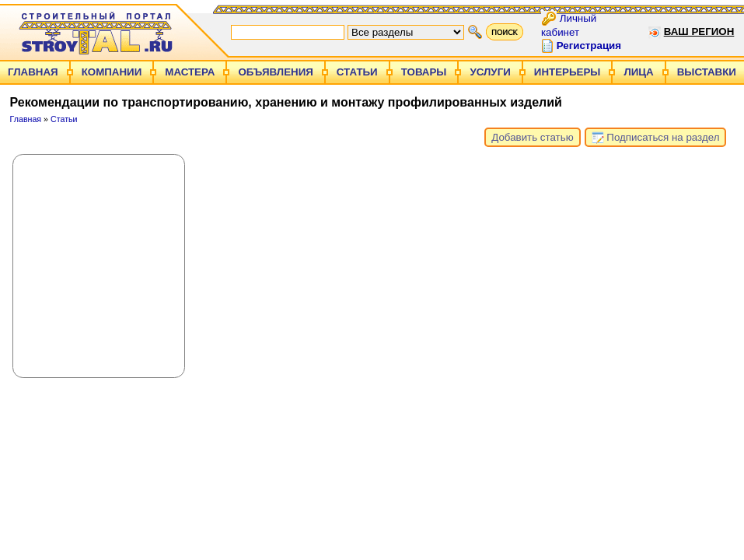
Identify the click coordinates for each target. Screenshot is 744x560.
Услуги (490, 72)
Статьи (357, 72)
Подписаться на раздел (656, 138)
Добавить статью (532, 137)
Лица (638, 72)
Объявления (275, 72)
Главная (33, 72)
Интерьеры (568, 72)
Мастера (190, 72)
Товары (424, 72)
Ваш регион (699, 31)
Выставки (707, 72)
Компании (112, 72)
